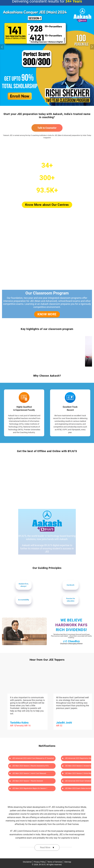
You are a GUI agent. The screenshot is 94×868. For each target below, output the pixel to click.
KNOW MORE (47, 314)
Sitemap (68, 862)
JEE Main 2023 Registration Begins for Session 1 (28, 788)
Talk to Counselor (47, 128)
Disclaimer (27, 862)
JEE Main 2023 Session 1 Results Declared (26, 781)
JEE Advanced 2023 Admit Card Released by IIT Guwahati (32, 758)
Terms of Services (55, 862)
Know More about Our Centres (47, 205)
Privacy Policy (39, 862)
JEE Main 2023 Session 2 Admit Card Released (28, 773)
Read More (47, 847)
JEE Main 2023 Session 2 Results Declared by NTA (29, 766)
